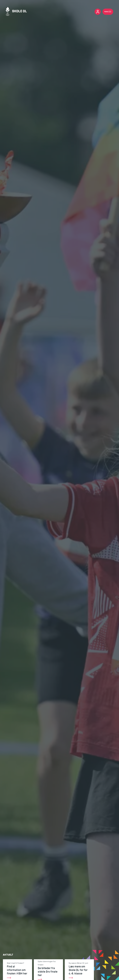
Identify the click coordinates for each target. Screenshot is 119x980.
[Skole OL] (16, 12)
